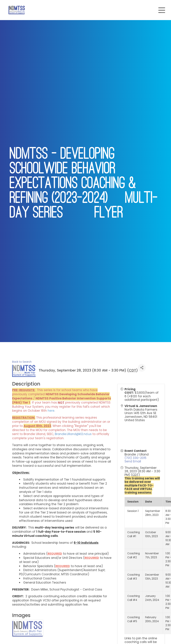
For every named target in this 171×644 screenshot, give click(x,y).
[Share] (142, 368)
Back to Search (22, 362)
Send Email (133, 461)
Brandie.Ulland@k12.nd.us (73, 434)
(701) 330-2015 (135, 458)
